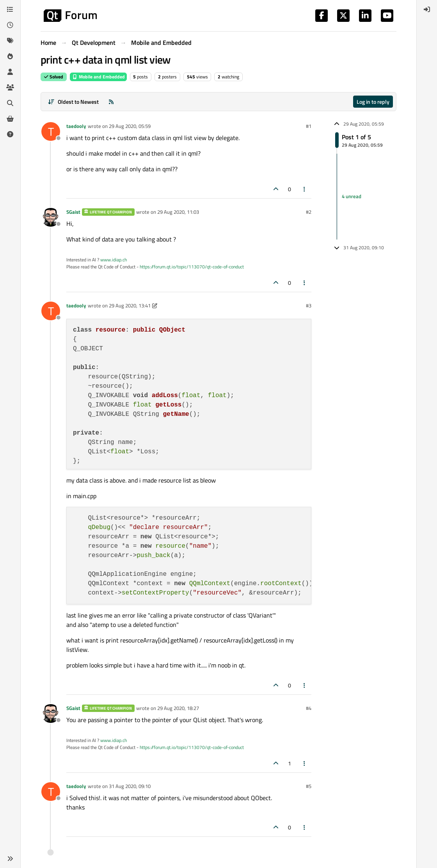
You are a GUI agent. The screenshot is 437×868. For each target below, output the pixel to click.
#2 (309, 212)
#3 (309, 305)
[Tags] (10, 41)
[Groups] (10, 87)
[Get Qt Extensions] (10, 119)
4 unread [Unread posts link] (352, 197)
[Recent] (10, 25)
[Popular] (10, 56)
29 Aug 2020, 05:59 (130, 126)
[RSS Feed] (111, 102)
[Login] (427, 9)
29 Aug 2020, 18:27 (178, 708)
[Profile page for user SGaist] (51, 217)
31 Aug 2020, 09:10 (130, 786)
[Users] (10, 72)
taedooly (76, 126)
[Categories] (10, 9)
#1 (309, 126)
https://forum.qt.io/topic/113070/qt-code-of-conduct (192, 267)
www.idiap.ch (114, 260)
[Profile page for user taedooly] (51, 131)
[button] (10, 859)
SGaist (73, 212)
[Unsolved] (10, 134)
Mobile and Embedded (98, 77)
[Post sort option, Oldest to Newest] (73, 102)
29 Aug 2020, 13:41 (130, 305)
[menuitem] (427, 9)
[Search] (10, 103)
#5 (309, 786)
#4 (309, 708)
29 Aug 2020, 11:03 (178, 212)
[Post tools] (305, 189)
